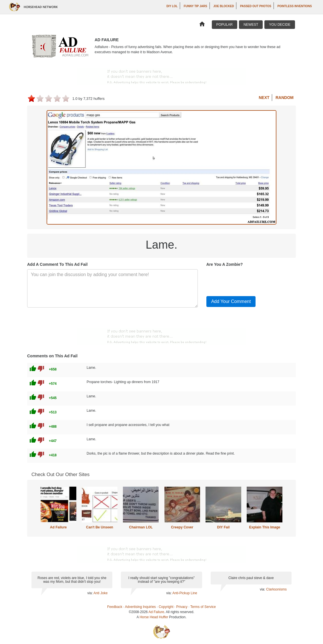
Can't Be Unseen (100, 527)
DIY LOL (172, 6)
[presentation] (250, 280)
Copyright (166, 607)
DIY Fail (224, 527)
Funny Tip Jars (196, 6)
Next (264, 98)
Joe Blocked (224, 6)
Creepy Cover (182, 527)
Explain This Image (265, 527)
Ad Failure (58, 527)
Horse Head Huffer (154, 617)
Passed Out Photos (256, 6)
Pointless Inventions (295, 6)
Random (285, 98)
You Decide (280, 25)
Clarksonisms (276, 589)
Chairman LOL (141, 527)
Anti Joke (100, 593)
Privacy (182, 607)
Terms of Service (203, 607)
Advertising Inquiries (140, 607)
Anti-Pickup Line (185, 593)
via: (90, 593)
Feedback (115, 607)
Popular (225, 25)
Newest (251, 25)
